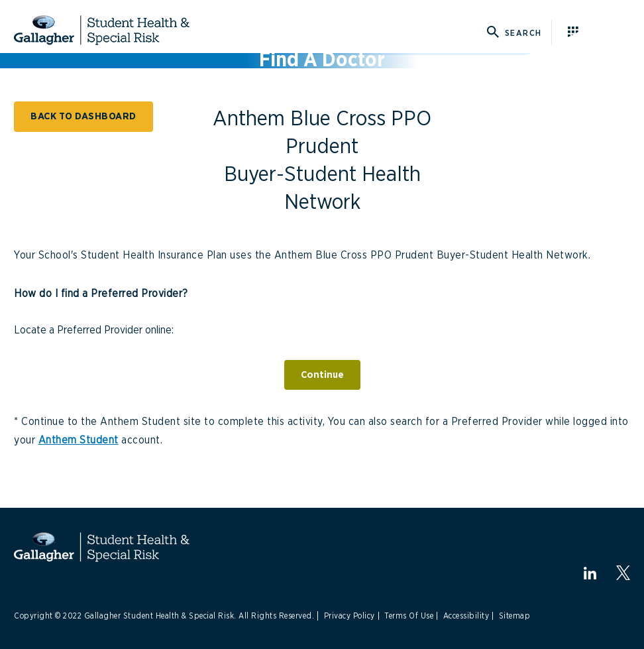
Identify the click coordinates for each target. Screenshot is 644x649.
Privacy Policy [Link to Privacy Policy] (349, 616)
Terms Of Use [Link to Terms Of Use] (409, 616)
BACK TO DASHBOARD (83, 116)
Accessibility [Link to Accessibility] (466, 616)
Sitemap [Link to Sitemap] (515, 616)
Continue (322, 375)
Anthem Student (79, 440)
